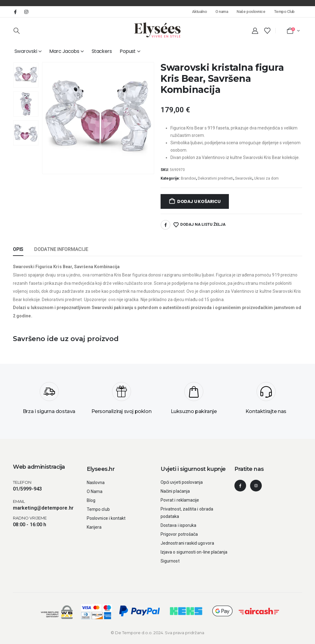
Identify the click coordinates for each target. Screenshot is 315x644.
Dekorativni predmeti (215, 178)
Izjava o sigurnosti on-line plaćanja (194, 552)
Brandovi (188, 178)
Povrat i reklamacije (180, 500)
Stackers (102, 51)
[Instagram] (26, 12)
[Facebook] (15, 12)
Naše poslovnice (251, 12)
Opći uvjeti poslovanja (182, 482)
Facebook (165, 225)
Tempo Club (284, 12)
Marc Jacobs (64, 51)
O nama (222, 12)
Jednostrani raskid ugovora (187, 543)
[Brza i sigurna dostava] (49, 400)
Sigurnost (170, 561)
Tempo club (98, 509)
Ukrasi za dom (266, 178)
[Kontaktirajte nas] (266, 400)
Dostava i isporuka (178, 525)
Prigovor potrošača (179, 534)
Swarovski (26, 51)
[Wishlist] (267, 31)
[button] (17, 31)
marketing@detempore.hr (43, 508)
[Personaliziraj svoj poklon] (121, 400)
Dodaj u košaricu (199, 201)
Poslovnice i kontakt (106, 518)
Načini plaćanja (175, 491)
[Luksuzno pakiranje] (194, 400)
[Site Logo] (157, 30)
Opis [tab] (18, 249)
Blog (91, 500)
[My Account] (255, 31)
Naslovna (96, 483)
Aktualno (199, 12)
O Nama (95, 491)
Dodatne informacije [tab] (61, 249)
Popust (128, 51)
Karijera (94, 527)
